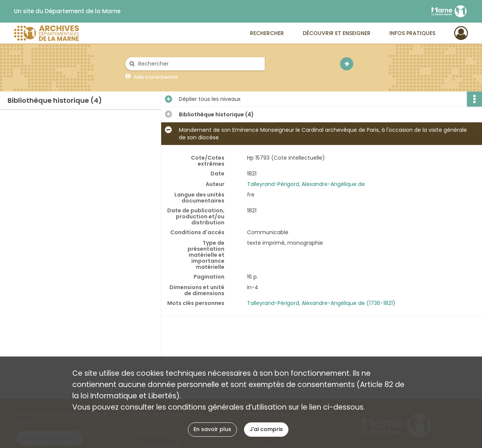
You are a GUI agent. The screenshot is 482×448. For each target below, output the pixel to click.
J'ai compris (266, 429)
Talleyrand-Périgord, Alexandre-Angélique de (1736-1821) (321, 303)
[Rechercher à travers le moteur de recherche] (199, 64)
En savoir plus (212, 429)
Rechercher (267, 33)
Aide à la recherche (156, 77)
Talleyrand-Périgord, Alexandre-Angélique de (306, 184)
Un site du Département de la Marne (67, 11)
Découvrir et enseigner (337, 33)
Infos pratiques (412, 33)
